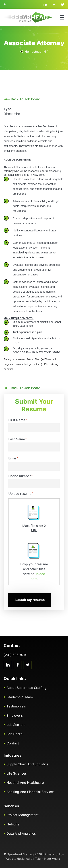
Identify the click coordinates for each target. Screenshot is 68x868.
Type (8, 109)
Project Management (23, 815)
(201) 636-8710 (5, 4)
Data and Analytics (21, 833)
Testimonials (16, 706)
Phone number (20, 476)
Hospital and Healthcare (25, 783)
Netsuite (13, 824)
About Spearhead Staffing (26, 688)
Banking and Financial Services (30, 792)
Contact (13, 743)
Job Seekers (16, 725)
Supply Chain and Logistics (27, 764)
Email (13, 458)
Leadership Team (20, 697)
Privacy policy (54, 854)
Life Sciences (17, 773)
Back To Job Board (26, 99)
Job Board (15, 734)
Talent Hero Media (48, 859)
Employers (15, 715)
